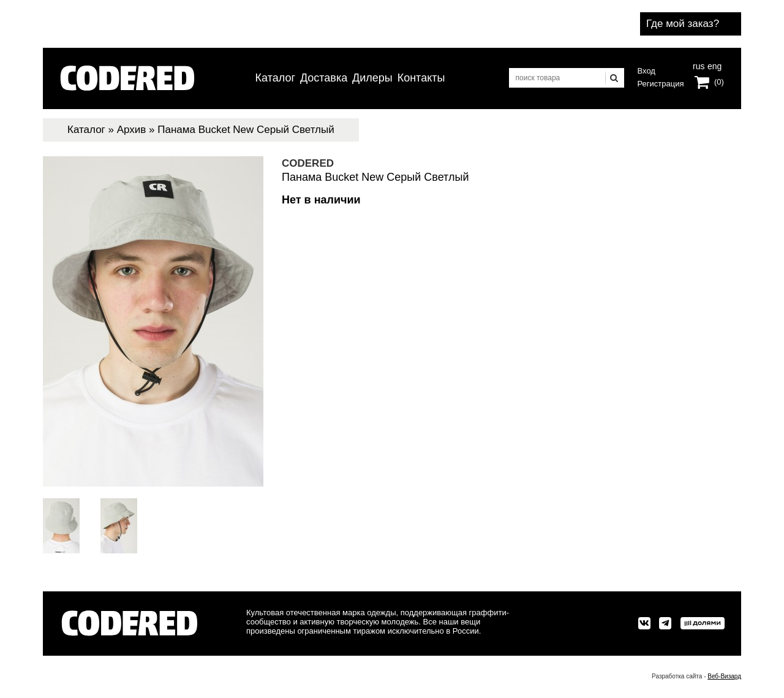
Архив (132, 130)
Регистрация (661, 84)
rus (699, 65)
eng (714, 65)
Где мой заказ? (683, 24)
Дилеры (372, 78)
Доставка (324, 78)
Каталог (275, 78)
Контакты (421, 78)
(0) (719, 82)
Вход (646, 71)
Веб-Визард (724, 676)
